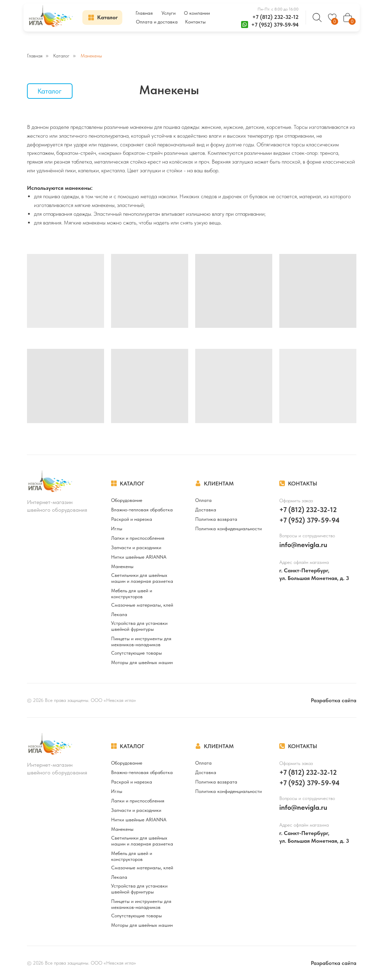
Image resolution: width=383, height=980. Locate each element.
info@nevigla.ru (303, 545)
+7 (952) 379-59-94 (275, 25)
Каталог (61, 56)
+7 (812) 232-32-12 (275, 17)
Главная (35, 56)
